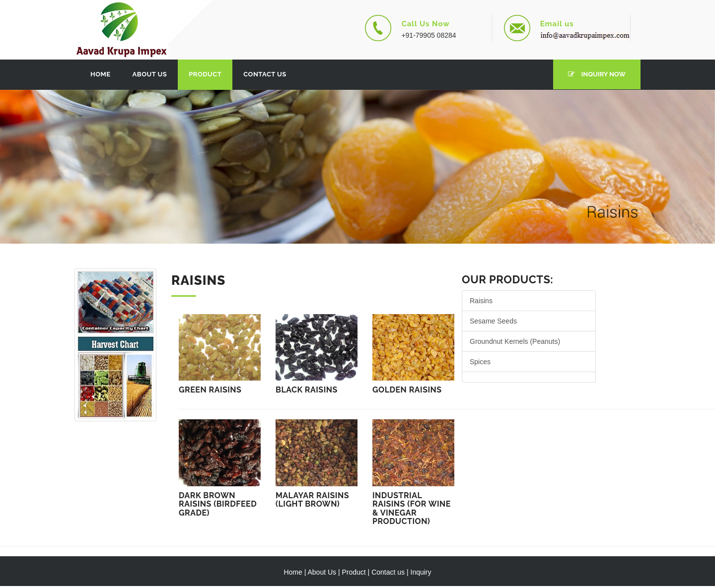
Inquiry (421, 572)
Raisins (481, 301)
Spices (480, 362)
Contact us (388, 572)
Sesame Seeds (493, 321)
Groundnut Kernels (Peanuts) (515, 341)
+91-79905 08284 (429, 35)
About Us (150, 74)
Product (205, 74)
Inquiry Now (597, 74)
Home (101, 74)
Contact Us (265, 74)
